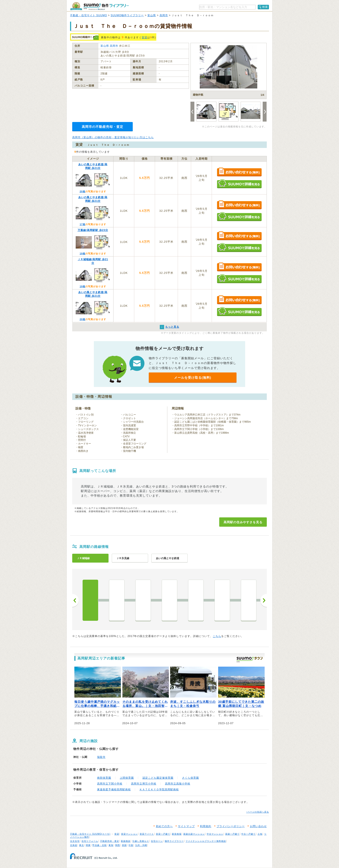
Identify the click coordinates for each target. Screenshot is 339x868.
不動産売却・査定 (110, 841)
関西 (118, 845)
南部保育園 (104, 778)
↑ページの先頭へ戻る (258, 812)
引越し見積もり (141, 841)
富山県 (152, 15)
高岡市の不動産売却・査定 (102, 127)
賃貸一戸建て (163, 834)
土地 (260, 834)
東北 (82, 845)
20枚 (82, 191)
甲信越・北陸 (99, 845)
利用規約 (206, 826)
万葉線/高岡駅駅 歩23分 (93, 230)
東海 (111, 845)
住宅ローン (157, 841)
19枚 (82, 254)
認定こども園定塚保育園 (158, 778)
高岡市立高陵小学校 (178, 784)
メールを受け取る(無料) (193, 378)
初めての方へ (164, 826)
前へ (75, 600)
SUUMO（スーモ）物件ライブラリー (99, 6)
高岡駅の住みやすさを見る (243, 522)
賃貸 (144, 37)
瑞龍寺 (101, 757)
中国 (131, 845)
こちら (217, 636)
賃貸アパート (147, 834)
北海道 (74, 845)
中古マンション (215, 834)
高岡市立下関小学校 (110, 784)
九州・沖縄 (141, 845)
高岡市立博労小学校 (144, 784)
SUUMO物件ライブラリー (127, 15)
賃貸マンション (129, 834)
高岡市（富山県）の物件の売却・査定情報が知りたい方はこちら (113, 137)
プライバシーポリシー (231, 826)
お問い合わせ (258, 826)
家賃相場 (177, 834)
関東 (88, 845)
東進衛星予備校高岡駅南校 (114, 789)
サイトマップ (186, 826)
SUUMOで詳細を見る (239, 184)
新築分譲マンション (194, 834)
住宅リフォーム (90, 841)
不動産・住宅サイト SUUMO (89, 15)
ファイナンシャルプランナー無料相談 (206, 841)
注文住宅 (75, 841)
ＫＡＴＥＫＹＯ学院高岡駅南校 (159, 789)
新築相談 (126, 841)
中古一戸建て (248, 834)
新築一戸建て (232, 834)
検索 (265, 7)
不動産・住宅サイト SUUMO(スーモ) (90, 834)
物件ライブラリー (174, 841)
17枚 (82, 224)
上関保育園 (127, 778)
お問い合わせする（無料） (239, 172)
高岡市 (164, 15)
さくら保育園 (190, 778)
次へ (264, 600)
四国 (124, 845)
